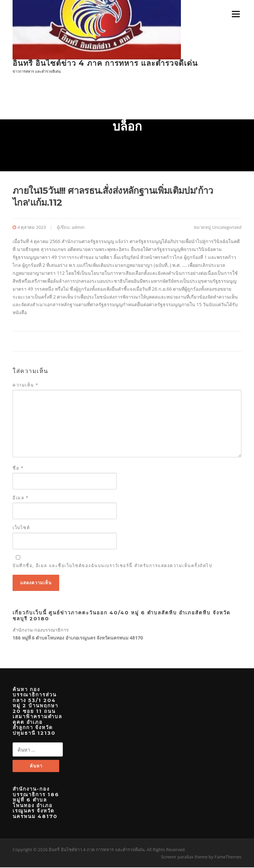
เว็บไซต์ (21, 528)
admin (78, 227)
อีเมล (21, 498)
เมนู (235, 14)
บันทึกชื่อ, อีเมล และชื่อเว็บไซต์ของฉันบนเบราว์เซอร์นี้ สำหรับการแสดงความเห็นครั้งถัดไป (112, 566)
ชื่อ (18, 469)
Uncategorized (227, 227)
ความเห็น (25, 386)
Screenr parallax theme (184, 857)
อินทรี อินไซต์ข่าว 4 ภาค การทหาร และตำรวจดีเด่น (105, 63)
